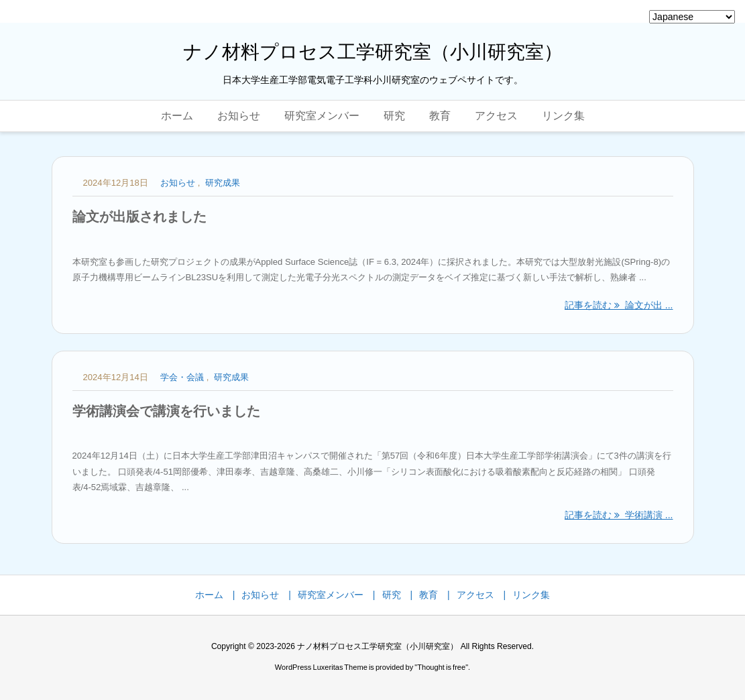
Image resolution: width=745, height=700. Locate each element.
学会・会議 (182, 377)
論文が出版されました (139, 217)
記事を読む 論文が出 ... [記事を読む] (619, 305)
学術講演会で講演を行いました (166, 411)
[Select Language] (692, 17)
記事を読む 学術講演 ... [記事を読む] (619, 515)
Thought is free (441, 667)
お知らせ (178, 183)
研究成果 (223, 183)
